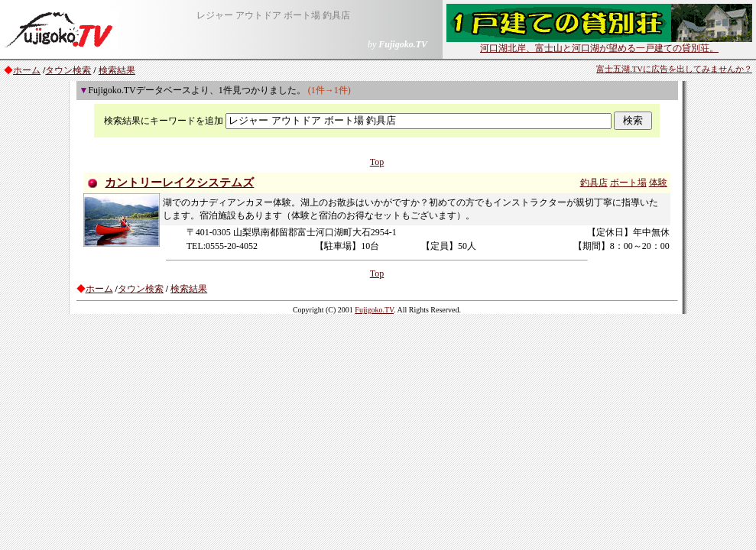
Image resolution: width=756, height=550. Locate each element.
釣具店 (594, 183)
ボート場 (628, 183)
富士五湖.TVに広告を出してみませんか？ (674, 69)
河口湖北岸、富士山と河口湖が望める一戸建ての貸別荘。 (599, 44)
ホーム (27, 70)
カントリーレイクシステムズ (179, 183)
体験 (658, 183)
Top (377, 162)
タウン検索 (68, 70)
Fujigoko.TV (374, 310)
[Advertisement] (378, 427)
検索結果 (117, 70)
